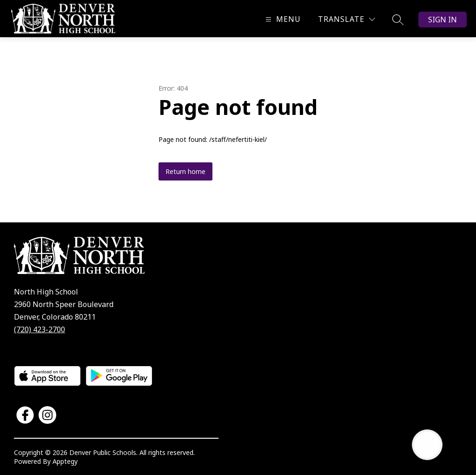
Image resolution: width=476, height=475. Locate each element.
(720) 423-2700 (40, 329)
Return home (185, 171)
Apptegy (65, 461)
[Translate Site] (347, 19)
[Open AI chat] (427, 445)
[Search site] (398, 20)
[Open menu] (282, 19)
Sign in (443, 20)
